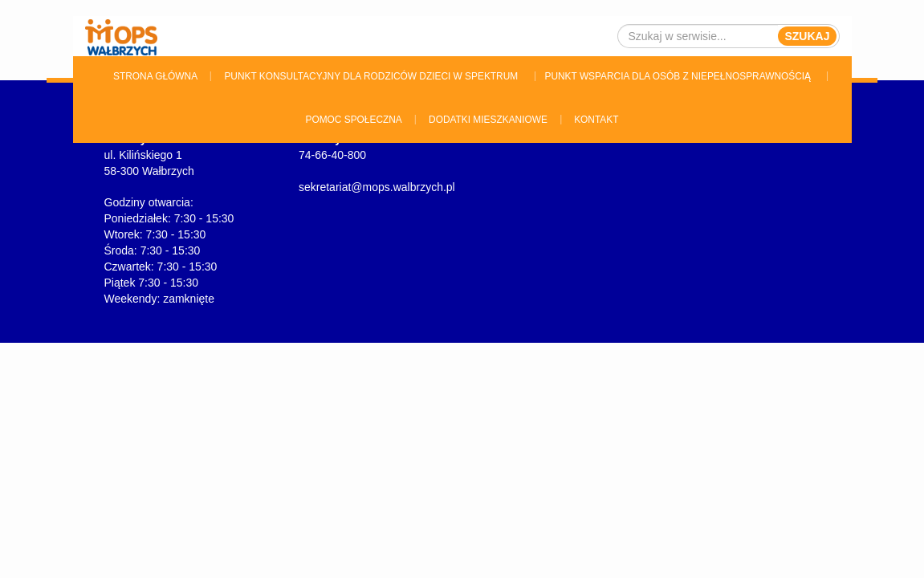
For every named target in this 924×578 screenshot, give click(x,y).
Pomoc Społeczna (354, 120)
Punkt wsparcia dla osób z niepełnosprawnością (678, 76)
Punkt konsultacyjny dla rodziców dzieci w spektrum (371, 76)
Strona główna (155, 76)
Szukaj (807, 36)
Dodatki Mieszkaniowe (488, 120)
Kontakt (596, 120)
